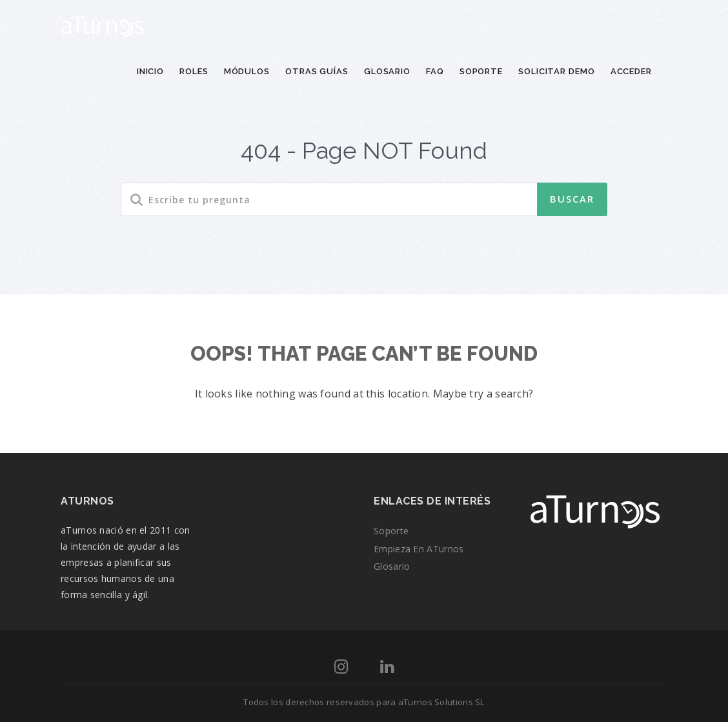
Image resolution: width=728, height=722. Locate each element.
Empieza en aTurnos (419, 549)
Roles (194, 71)
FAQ (435, 71)
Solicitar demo (557, 71)
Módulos (247, 71)
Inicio (150, 71)
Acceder (631, 71)
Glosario (387, 71)
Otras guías (317, 71)
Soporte (481, 71)
